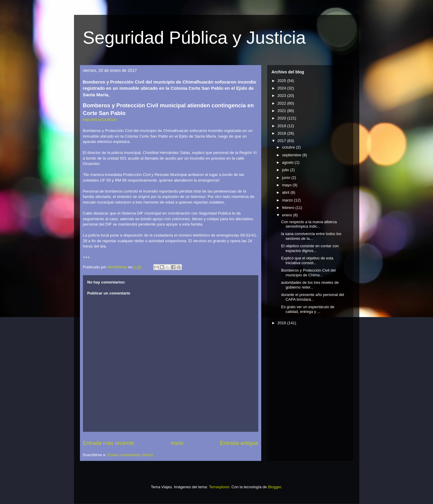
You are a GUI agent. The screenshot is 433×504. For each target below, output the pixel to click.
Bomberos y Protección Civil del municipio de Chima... (308, 273)
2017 (282, 141)
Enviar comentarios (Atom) (130, 455)
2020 (282, 118)
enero (288, 215)
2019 (282, 126)
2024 (282, 88)
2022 (282, 103)
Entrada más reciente (109, 443)
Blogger (275, 487)
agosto (288, 162)
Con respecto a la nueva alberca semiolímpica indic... (309, 224)
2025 (282, 81)
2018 (282, 133)
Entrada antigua (239, 443)
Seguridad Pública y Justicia (194, 38)
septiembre (292, 155)
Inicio (177, 443)
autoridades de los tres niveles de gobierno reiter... (310, 285)
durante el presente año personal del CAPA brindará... (313, 297)
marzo (288, 200)
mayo (287, 185)
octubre (289, 147)
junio (287, 178)
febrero (289, 208)
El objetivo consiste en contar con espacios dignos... (310, 248)
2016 (282, 323)
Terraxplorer (219, 487)
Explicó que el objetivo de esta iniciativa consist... (307, 260)
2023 (282, 96)
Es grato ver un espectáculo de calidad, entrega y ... (308, 309)
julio (286, 170)
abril (286, 192)
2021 (282, 111)
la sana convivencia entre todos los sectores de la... (311, 236)
